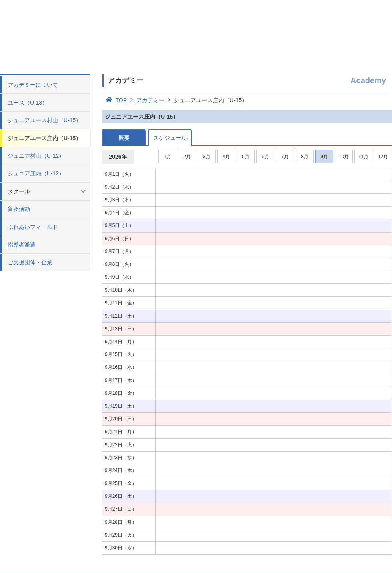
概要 (124, 138)
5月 (246, 157)
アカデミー (146, 100)
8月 (305, 157)
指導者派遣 (22, 245)
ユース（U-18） (28, 103)
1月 (167, 157)
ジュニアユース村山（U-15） (44, 120)
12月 (383, 157)
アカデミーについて (33, 85)
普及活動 (19, 209)
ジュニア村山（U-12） (36, 156)
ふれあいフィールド (33, 227)
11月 (363, 157)
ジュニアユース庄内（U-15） (44, 138)
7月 (285, 157)
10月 (344, 157)
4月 (226, 157)
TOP (114, 100)
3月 (207, 157)
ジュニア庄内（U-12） (36, 173)
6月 (265, 157)
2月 (187, 157)
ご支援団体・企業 (30, 262)
